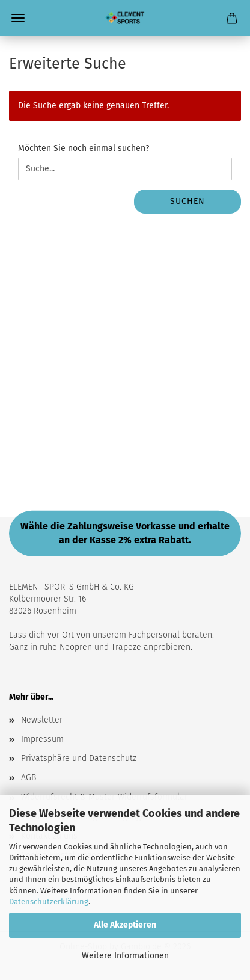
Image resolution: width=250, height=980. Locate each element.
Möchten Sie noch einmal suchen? (84, 148)
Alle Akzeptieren (125, 925)
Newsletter (42, 720)
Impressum (42, 739)
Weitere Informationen (125, 956)
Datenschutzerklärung (49, 901)
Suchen (187, 201)
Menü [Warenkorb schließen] (18, 18)
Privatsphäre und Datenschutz (79, 758)
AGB (29, 778)
